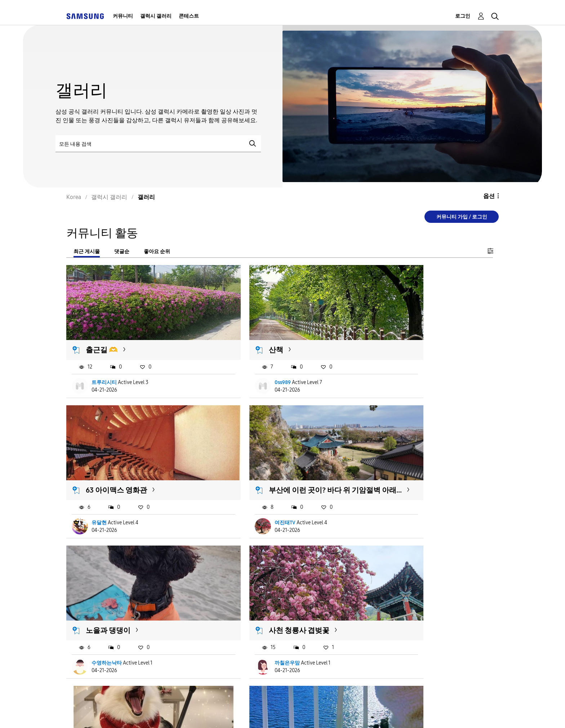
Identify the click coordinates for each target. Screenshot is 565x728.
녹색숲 (391, 593)
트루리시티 (104, 367)
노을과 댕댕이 (255, 459)
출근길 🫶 (102, 335)
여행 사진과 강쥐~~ (264, 593)
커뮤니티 (123, 16)
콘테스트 (189, 16)
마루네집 (102, 626)
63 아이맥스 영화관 (411, 335)
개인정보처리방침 (266, 713)
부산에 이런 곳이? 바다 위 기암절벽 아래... (135, 464)
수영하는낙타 (254, 501)
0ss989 (247, 367)
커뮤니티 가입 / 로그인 (462, 217)
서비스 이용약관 (132, 713)
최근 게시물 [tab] (87, 252)
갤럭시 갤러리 (156, 16)
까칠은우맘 (399, 501)
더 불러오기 (90, 670)
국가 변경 (355, 713)
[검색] (158, 144)
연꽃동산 (396, 626)
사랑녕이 (249, 626)
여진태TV (102, 501)
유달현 (393, 367)
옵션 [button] (489, 196)
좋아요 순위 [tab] (157, 252)
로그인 (463, 16)
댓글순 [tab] (122, 252)
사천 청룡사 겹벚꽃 (410, 459)
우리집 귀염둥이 (112, 593)
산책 (240, 335)
